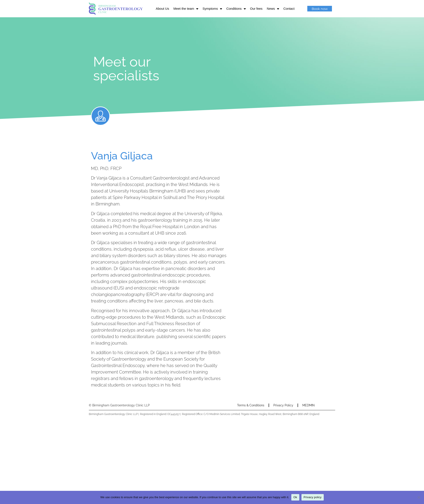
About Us (163, 9)
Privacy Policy (283, 405)
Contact (289, 9)
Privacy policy (313, 497)
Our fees (256, 9)
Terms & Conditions (251, 405)
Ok (295, 497)
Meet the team (186, 9)
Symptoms (212, 9)
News (273, 9)
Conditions (236, 9)
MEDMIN (308, 405)
